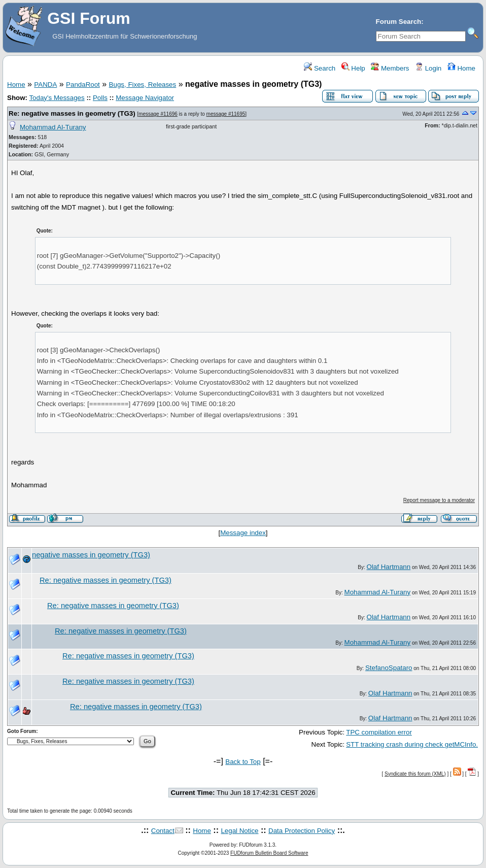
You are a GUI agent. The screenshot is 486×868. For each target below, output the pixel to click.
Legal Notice (239, 831)
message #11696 (158, 114)
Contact (163, 831)
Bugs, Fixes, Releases (143, 85)
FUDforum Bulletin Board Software (269, 853)
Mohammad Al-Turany (53, 127)
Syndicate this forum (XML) (415, 774)
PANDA (45, 85)
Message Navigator (145, 98)
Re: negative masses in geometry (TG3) (72, 113)
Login (428, 68)
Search (320, 68)
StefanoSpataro (389, 668)
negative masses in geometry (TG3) (91, 555)
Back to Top (243, 762)
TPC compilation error (379, 732)
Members (390, 68)
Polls (100, 98)
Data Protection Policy (302, 831)
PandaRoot (83, 85)
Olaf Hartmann (389, 567)
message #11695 (226, 114)
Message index (243, 533)
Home (461, 68)
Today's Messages (57, 98)
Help (353, 68)
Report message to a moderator (439, 500)
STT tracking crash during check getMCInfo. (412, 744)
